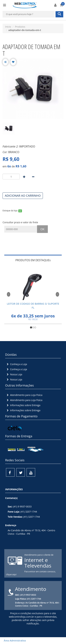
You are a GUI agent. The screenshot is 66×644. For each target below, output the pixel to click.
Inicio (8, 27)
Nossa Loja (14, 374)
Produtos (20, 27)
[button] (9, 294)
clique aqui (11, 574)
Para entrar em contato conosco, (40, 572)
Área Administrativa (14, 641)
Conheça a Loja (17, 364)
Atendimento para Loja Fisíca (24, 395)
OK (43, 229)
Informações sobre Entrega (23, 405)
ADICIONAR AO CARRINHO (23, 196)
